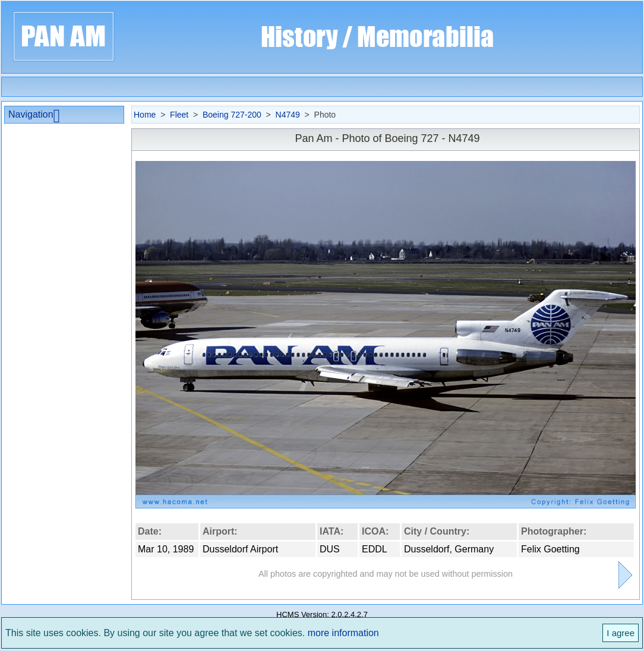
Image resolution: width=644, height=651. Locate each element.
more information (343, 633)
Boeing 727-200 (232, 115)
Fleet (179, 115)
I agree (621, 633)
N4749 (288, 115)
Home (145, 115)
